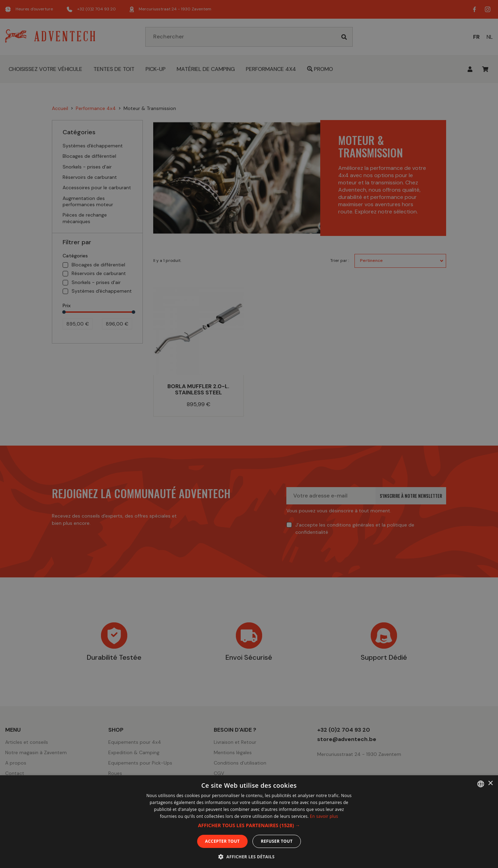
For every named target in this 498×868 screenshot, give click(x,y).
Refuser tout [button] (277, 841)
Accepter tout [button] (222, 841)
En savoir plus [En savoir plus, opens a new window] (324, 816)
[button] (249, 825)
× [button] (490, 783)
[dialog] (249, 434)
